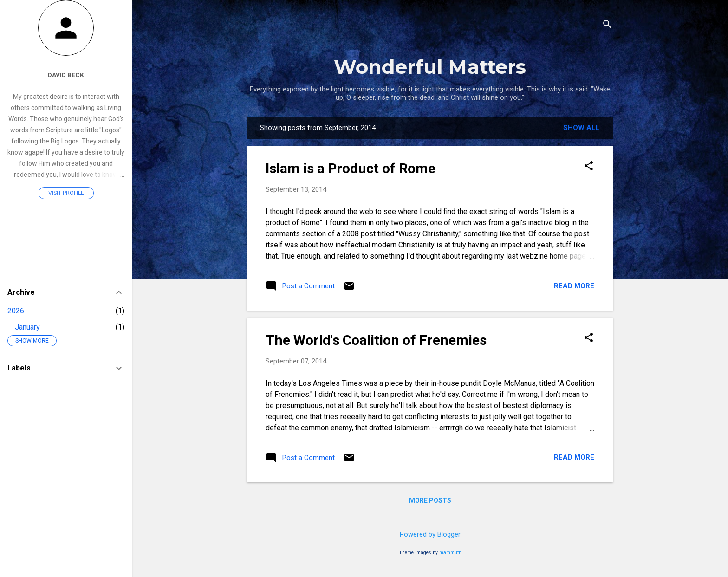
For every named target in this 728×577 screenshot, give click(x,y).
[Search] (607, 25)
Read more (574, 286)
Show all (582, 128)
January (27, 327)
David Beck (66, 75)
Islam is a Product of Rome (351, 168)
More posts (430, 500)
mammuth (450, 553)
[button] (589, 167)
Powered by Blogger (430, 534)
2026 (16, 311)
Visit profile (66, 193)
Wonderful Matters (430, 67)
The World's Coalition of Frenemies (376, 340)
